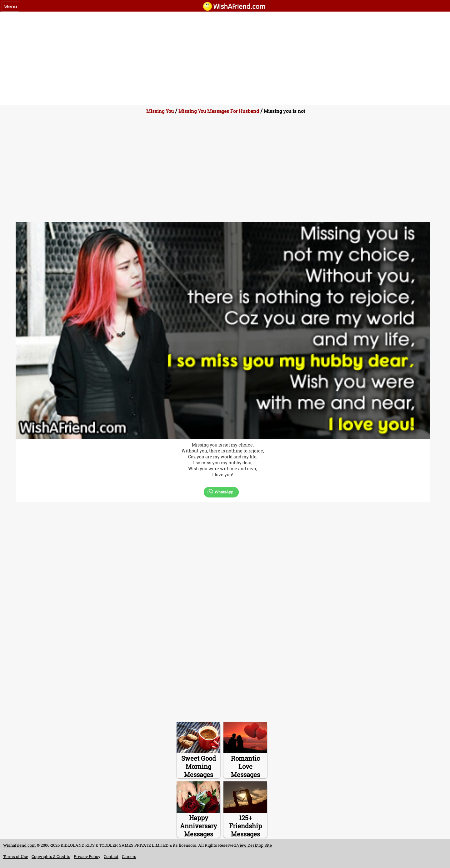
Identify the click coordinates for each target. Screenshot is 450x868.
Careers (129, 856)
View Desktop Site (254, 845)
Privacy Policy (87, 856)
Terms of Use (16, 856)
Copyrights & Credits (51, 856)
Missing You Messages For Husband (219, 111)
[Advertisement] (225, 58)
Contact (111, 856)
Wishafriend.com (19, 845)
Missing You (160, 111)
